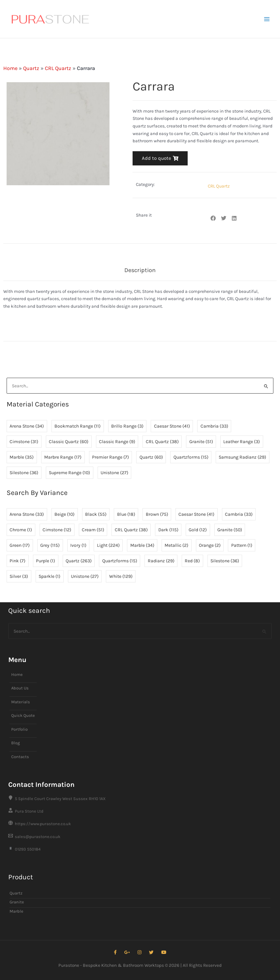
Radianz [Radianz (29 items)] (161, 561)
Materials (21, 702)
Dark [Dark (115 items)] (168, 530)
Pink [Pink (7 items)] (17, 561)
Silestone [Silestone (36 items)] (24, 473)
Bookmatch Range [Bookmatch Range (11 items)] (78, 426)
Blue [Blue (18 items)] (126, 514)
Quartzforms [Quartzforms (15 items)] (191, 457)
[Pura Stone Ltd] (140, 811)
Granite (17, 902)
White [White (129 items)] (121, 576)
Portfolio (19, 729)
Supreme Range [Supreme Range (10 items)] (69, 473)
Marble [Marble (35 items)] (22, 457)
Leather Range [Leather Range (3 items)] (242, 442)
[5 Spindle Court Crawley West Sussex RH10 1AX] (140, 799)
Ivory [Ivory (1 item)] (78, 545)
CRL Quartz (58, 68)
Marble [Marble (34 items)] (142, 545)
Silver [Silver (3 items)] (19, 576)
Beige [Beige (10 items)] (64, 514)
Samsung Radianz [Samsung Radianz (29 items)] (242, 457)
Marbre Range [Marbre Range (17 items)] (63, 457)
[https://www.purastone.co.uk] (140, 824)
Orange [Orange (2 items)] (210, 545)
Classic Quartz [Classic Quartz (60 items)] (69, 442)
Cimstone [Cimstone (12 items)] (57, 530)
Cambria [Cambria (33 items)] (214, 426)
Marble (16, 911)
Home (10, 68)
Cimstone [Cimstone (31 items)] (24, 442)
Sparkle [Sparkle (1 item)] (49, 576)
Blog (16, 743)
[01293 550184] (140, 849)
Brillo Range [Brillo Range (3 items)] (127, 426)
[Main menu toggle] (267, 19)
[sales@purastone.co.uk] (140, 837)
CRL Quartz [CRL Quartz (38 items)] (162, 442)
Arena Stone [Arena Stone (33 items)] (27, 514)
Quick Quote (23, 715)
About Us (20, 688)
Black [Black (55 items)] (96, 514)
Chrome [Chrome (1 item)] (21, 530)
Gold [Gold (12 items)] (198, 530)
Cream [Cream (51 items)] (93, 530)
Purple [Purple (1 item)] (46, 561)
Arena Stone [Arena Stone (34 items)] (27, 426)
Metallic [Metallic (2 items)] (176, 545)
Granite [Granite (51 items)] (201, 442)
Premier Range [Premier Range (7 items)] (110, 457)
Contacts (20, 757)
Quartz (31, 68)
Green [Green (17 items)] (20, 545)
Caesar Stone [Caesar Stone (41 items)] (172, 426)
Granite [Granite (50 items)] (230, 530)
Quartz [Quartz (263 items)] (79, 561)
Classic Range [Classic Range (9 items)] (117, 442)
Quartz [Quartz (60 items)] (151, 457)
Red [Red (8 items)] (192, 561)
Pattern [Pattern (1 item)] (242, 545)
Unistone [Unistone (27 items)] (114, 473)
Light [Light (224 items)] (108, 545)
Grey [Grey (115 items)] (50, 545)
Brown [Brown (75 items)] (157, 514)
